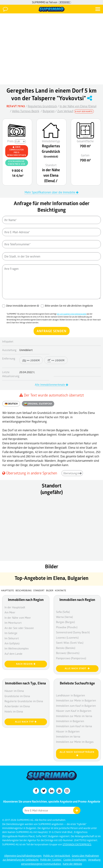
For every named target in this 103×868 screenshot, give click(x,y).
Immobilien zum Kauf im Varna (74, 726)
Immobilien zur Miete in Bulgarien (76, 700)
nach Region (26, 664)
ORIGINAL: (38, 404)
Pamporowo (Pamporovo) (71, 658)
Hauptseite (7, 590)
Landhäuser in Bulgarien (70, 695)
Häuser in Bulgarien (68, 731)
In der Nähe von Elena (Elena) (78, 106)
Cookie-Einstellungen (75, 860)
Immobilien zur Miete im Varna (74, 716)
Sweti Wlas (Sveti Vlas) (70, 643)
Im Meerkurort (13, 623)
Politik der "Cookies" (51, 860)
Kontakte (61, 590)
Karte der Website (72, 864)
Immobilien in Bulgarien (70, 721)
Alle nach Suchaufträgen (77, 753)
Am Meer (10, 612)
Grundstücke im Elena (17, 696)
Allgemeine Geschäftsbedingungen (23, 856)
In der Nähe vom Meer (18, 618)
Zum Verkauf (65, 111)
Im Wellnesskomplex (17, 648)
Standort (39, 590)
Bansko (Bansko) (66, 648)
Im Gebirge (11, 633)
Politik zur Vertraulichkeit (57, 856)
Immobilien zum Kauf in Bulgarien (76, 706)
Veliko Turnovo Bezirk (26, 111)
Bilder (50, 590)
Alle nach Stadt (77, 668)
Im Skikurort (12, 638)
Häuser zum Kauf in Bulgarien (74, 711)
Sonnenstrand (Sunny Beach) (73, 632)
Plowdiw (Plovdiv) (67, 627)
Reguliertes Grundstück (42, 106)
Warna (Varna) (64, 617)
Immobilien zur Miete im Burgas (75, 742)
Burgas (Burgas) (65, 622)
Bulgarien (49, 111)
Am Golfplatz (12, 643)
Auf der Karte (84, 111)
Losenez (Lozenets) (67, 637)
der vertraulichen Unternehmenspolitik (72, 314)
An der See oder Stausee (19, 628)
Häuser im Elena (14, 691)
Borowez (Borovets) (68, 653)
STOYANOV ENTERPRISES (77, 844)
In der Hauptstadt (15, 607)
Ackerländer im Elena (17, 706)
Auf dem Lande (13, 654)
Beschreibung (24, 590)
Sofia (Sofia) (63, 612)
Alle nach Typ (26, 722)
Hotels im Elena (14, 711)
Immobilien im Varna (68, 736)
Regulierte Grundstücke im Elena (24, 701)
